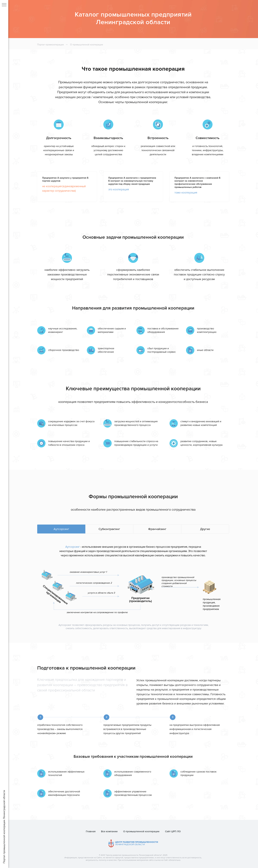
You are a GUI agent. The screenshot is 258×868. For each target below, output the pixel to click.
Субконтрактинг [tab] (109, 529)
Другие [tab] (205, 529)
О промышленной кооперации (87, 45)
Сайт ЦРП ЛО (173, 831)
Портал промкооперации (51, 45)
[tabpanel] (133, 591)
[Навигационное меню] (4, 5)
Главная (91, 831)
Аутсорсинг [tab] (61, 529)
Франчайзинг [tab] (157, 529)
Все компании (109, 831)
